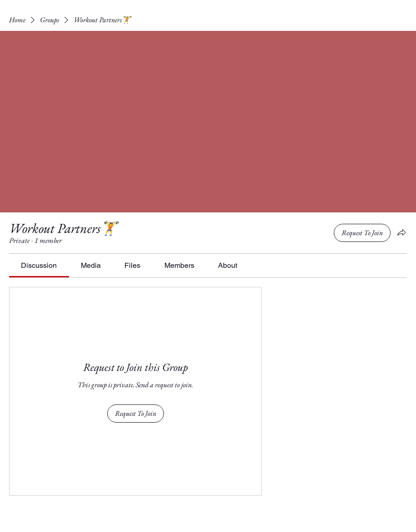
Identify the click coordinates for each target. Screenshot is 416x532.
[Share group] (401, 232)
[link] (39, 265)
